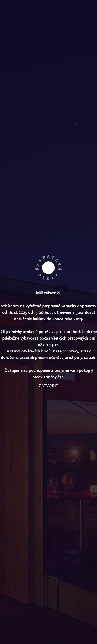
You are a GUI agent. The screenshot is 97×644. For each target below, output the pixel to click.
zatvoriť (48, 386)
